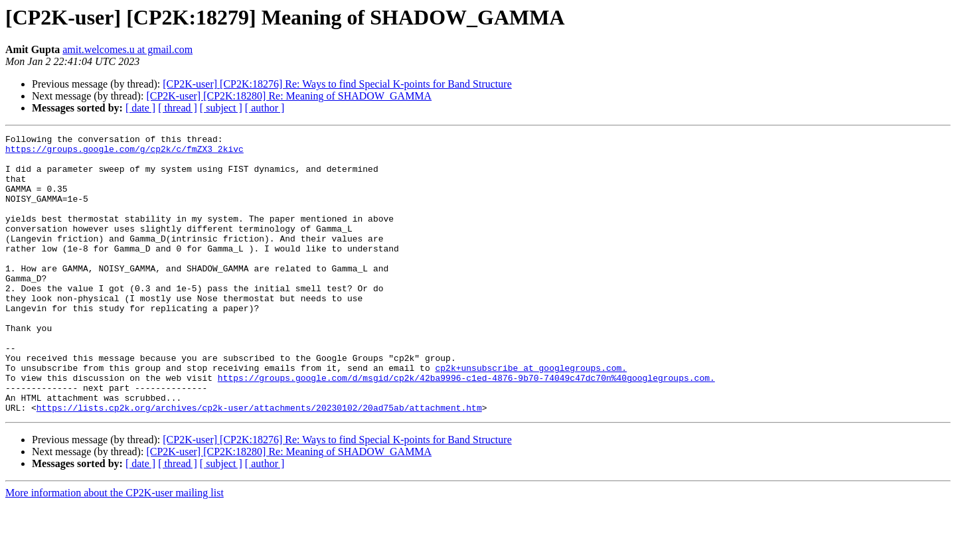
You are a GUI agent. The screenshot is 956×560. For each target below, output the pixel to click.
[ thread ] (178, 108)
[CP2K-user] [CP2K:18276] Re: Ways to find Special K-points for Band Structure (337, 84)
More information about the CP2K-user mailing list (115, 548)
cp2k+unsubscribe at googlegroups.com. (531, 415)
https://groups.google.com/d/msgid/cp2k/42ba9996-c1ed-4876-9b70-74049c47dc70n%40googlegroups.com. (466, 427)
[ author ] (265, 108)
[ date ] (140, 108)
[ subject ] (221, 108)
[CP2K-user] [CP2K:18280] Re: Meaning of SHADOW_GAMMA (289, 96)
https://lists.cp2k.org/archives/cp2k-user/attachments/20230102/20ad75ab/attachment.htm (259, 463)
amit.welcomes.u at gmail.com (127, 49)
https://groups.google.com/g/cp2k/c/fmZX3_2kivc (124, 153)
